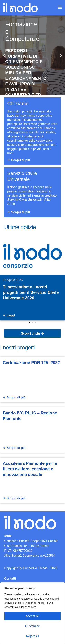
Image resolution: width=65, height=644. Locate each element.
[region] (32, 613)
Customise (32, 626)
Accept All (32, 616)
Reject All (32, 636)
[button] (4, 56)
